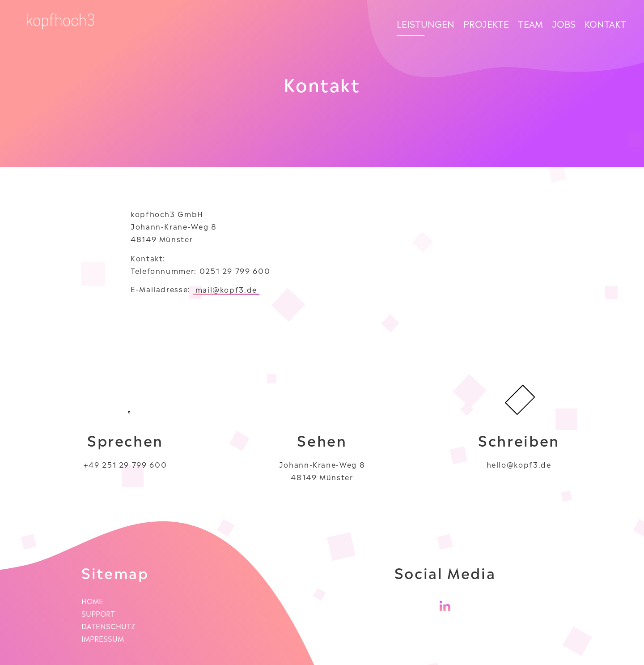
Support (98, 613)
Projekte (486, 23)
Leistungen (426, 23)
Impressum (103, 638)
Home (92, 601)
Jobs (564, 23)
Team (530, 23)
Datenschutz (108, 626)
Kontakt (605, 23)
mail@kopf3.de (226, 289)
